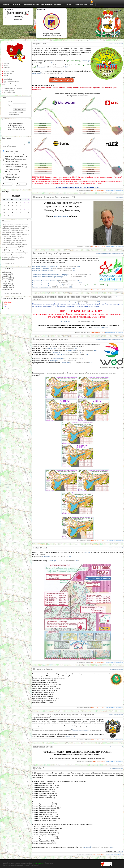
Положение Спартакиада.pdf (43, 268)
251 (70, 557)
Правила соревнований (80, 730)
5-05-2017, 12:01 (100, 761)
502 (91, 363)
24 (12, 212)
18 (16, 209)
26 (20, 212)
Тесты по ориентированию (12, 85)
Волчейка (25, 225)
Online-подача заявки (10, 83)
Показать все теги (8, 264)
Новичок (5, 236)
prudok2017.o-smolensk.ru (61, 80)
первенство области (21, 252)
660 (74, 270)
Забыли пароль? (14, 114)
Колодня (9, 233)
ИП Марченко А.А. (38, 863)
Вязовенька (6, 229)
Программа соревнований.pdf (43, 270)
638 (53, 63)
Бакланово (17, 225)
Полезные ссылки (9, 93)
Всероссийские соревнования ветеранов (15, 227)
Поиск (6, 66)
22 (4, 212)
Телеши (18, 244)
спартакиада (6, 258)
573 (89, 275)
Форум (6, 75)
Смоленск (19, 242)
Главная (6, 64)
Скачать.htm (65, 363)
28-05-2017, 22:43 (100, 190)
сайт (25, 254)
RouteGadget (8, 79)
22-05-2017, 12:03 (99, 332)
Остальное (120, 197)
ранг (3, 254)
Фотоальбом (8, 73)
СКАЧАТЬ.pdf (66, 321)
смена (4, 256)
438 (61, 73)
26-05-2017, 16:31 (100, 246)
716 (78, 266)
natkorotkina (8, 302)
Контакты (7, 67)
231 (83, 358)
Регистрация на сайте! (16, 113)
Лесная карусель (18, 233)
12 (20, 206)
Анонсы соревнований (116, 44)
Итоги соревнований (117, 253)
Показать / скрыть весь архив (12, 293)
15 (4, 209)
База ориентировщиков (11, 81)
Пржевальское (7, 238)
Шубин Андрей (17, 126)
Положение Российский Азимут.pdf (45, 266)
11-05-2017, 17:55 (100, 740)
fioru (5, 304)
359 (92, 321)
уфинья (21, 258)
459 (95, 350)
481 (78, 361)
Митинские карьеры (9, 234)
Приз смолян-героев (19, 240)
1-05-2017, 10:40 (100, 854)
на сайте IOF (71, 736)
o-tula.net (119, 851)
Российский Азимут (8, 242)
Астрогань (10, 225)
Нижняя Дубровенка (23, 234)
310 (84, 277)
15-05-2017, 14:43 (100, 662)
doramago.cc (8, 308)
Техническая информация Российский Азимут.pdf (50, 275)
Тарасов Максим (17, 130)
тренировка (15, 258)
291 (77, 561)
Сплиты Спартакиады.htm (42, 287)
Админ (6, 306)
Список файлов (8, 91)
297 (99, 302)
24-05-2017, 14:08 (100, 290)
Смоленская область (9, 244)
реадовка (8, 254)
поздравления (61, 216)
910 (66, 67)
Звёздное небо (15, 229)
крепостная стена (11, 247)
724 (78, 281)
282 (71, 287)
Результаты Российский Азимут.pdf (45, 281)
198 (83, 285)
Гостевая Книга (9, 71)
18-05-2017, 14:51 (100, 541)
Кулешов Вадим (17, 128)
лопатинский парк (8, 252)
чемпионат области (8, 260)
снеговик (10, 256)
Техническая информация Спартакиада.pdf (48, 277)
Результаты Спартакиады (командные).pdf (48, 285)
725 (81, 283)
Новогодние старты (15, 236)
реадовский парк (18, 254)
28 (28, 212)
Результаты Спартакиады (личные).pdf (46, 283)
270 (112, 847)
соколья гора (17, 256)
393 (73, 268)
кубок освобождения (17, 250)
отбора (88, 552)
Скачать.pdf (86, 61)
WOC (4, 225)
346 (81, 352)
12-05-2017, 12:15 (100, 707)
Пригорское (16, 238)
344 (87, 354)
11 (16, 206)
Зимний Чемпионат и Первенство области (14, 230)
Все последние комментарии (13, 89)
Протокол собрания (100, 327)
